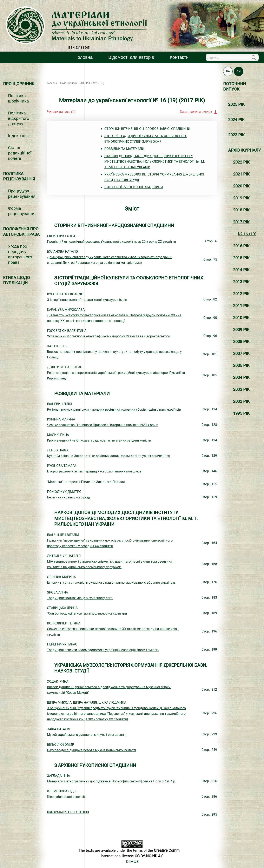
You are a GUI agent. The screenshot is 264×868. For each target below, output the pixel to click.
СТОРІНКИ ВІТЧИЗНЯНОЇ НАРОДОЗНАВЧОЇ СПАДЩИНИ (147, 129)
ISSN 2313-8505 (79, 48)
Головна (84, 57)
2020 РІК (241, 186)
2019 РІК (241, 198)
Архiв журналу (245, 150)
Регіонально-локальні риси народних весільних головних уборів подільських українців (114, 409)
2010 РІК (241, 318)
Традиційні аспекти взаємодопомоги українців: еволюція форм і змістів (103, 650)
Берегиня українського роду (69, 497)
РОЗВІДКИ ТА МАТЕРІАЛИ (124, 149)
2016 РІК (241, 246)
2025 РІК (236, 104)
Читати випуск (58, 112)
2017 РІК (241, 222)
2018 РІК (241, 210)
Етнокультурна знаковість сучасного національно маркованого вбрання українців (111, 582)
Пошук (256, 57)
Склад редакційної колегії (20, 153)
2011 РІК (241, 306)
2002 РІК (241, 401)
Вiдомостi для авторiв (131, 57)
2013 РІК (241, 282)
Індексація (18, 136)
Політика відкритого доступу (19, 118)
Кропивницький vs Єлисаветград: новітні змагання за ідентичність (99, 440)
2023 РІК (236, 135)
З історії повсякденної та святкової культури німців (87, 300)
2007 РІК (241, 353)
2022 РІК (241, 162)
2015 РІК (241, 258)
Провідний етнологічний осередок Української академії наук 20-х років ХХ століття (111, 242)
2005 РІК (241, 365)
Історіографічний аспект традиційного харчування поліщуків (94, 471)
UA (228, 71)
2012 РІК (241, 294)
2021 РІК (241, 174)
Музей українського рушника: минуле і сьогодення (86, 735)
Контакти (179, 57)
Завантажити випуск (196, 112)
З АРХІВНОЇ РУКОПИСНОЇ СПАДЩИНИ (134, 187)
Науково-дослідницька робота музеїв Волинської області (91, 750)
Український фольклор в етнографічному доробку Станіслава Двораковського (108, 336)
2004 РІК (241, 377)
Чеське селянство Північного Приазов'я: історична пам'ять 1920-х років (103, 425)
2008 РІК (241, 342)
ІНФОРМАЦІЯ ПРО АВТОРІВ (68, 812)
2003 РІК (241, 389)
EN (239, 71)
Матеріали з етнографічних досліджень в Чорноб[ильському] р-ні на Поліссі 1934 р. (111, 781)
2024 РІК (236, 120)
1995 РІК (241, 413)
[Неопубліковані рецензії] (66, 797)
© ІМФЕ (132, 862)
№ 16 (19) (247, 234)
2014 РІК (241, 270)
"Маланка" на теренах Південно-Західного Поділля (86, 482)
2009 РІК (241, 330)
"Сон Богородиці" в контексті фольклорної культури (87, 613)
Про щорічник (19, 84)
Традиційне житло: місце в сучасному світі (80, 598)
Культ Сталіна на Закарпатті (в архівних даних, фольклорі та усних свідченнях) (109, 456)
